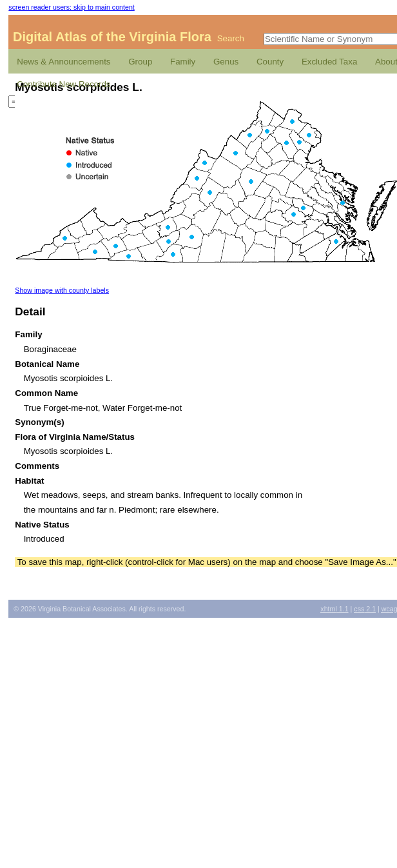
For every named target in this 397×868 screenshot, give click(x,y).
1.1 (334, 609)
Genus (226, 62)
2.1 (365, 609)
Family (183, 62)
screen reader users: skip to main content (71, 7)
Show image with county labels (62, 290)
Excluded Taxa (329, 62)
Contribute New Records (63, 84)
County (270, 62)
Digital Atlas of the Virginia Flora (112, 37)
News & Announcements (63, 62)
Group (140, 62)
